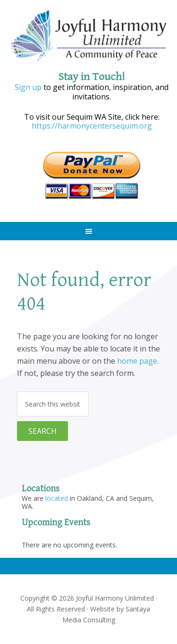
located (57, 498)
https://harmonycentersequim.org (92, 126)
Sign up (28, 87)
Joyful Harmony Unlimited (89, 37)
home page (137, 361)
